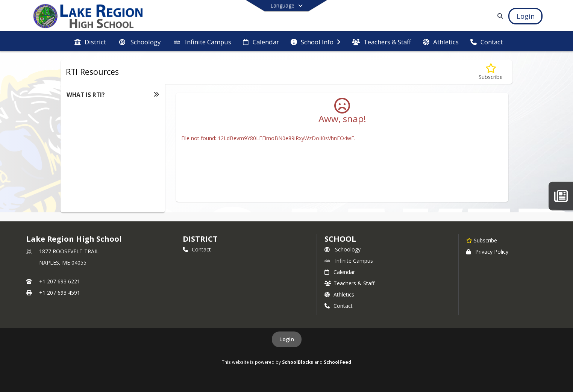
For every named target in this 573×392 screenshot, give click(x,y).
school (340, 239)
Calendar (340, 272)
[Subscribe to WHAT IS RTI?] (491, 72)
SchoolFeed (337, 362)
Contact (197, 249)
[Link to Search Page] (499, 16)
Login (287, 339)
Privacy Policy (487, 252)
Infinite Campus (349, 261)
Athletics (339, 294)
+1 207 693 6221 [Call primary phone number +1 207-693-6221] (60, 281)
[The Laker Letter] (561, 196)
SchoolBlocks (298, 362)
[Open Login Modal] (525, 16)
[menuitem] (90, 41)
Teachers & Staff (349, 283)
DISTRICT (200, 239)
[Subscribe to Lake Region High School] (482, 240)
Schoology (343, 249)
